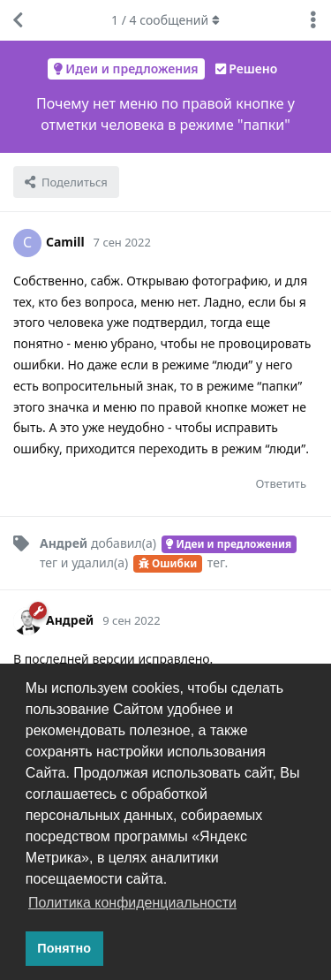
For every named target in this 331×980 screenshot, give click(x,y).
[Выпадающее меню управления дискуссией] (313, 20)
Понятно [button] (64, 948)
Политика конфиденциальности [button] (132, 903)
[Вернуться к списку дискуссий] (18, 20)
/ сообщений (165, 20)
